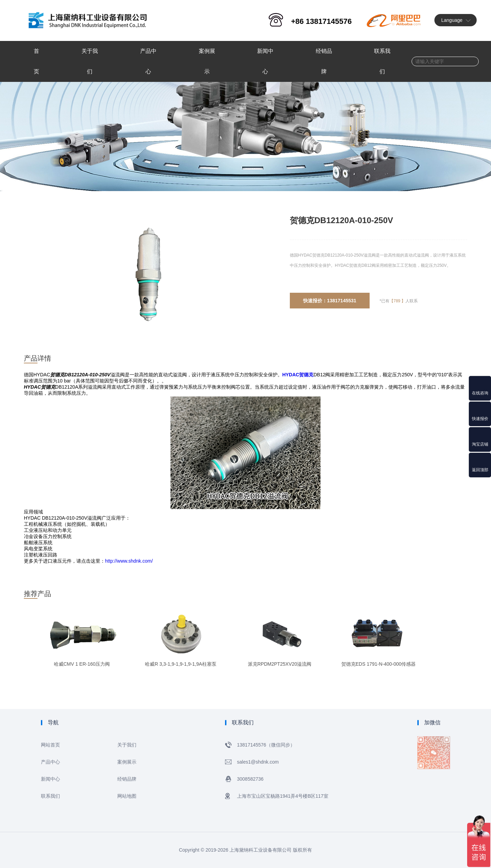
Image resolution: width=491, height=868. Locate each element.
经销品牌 (127, 779)
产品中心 (50, 762)
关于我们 (127, 745)
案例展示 (127, 762)
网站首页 (50, 745)
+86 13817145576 (321, 21)
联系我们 (50, 796)
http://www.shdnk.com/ (129, 561)
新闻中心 (50, 779)
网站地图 (127, 796)
